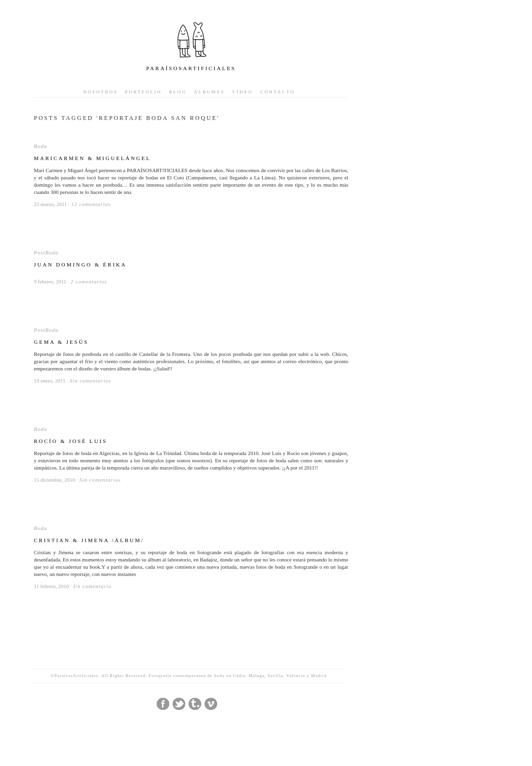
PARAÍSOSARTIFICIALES (191, 68)
